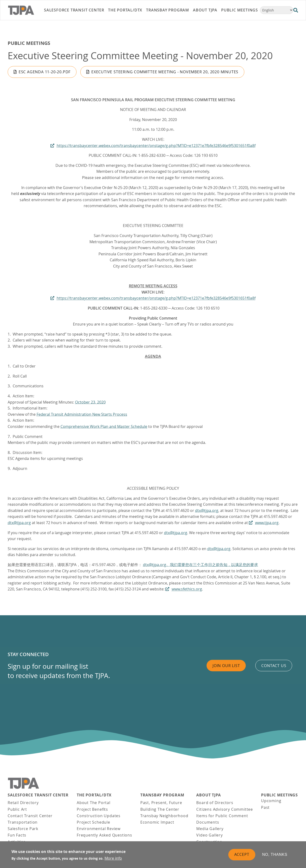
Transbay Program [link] (168, 10)
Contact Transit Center (30, 816)
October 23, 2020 (90, 402)
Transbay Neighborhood (164, 816)
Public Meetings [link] (240, 10)
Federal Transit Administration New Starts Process (82, 414)
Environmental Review (99, 829)
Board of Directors (215, 803)
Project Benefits (92, 809)
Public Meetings (29, 43)
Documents (208, 822)
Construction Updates (99, 816)
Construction (209, 842)
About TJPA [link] (205, 10)
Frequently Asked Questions (104, 835)
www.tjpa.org (267, 523)
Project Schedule (93, 822)
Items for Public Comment (222, 816)
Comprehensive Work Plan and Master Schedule (104, 426)
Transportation (23, 822)
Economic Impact (157, 822)
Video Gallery (209, 835)
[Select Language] (277, 10)
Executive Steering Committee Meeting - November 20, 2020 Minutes (165, 72)
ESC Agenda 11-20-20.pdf (45, 72)
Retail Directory (23, 803)
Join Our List (226, 665)
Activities (17, 842)
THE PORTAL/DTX (94, 795)
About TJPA (208, 795)
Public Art (17, 809)
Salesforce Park (23, 829)
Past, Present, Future (161, 803)
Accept (242, 857)
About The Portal (94, 803)
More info (113, 861)
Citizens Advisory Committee (225, 809)
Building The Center (160, 809)
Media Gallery (210, 829)
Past (265, 807)
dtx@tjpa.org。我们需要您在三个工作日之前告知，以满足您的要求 (200, 565)
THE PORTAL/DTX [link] (125, 10)
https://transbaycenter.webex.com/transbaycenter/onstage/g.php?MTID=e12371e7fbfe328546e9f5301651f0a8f (156, 146)
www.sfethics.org (187, 589)
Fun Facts (17, 835)
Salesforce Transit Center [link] (74, 10)
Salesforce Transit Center (38, 795)
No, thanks (275, 857)
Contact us (274, 665)
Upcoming (271, 801)
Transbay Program (162, 795)
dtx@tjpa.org (207, 510)
